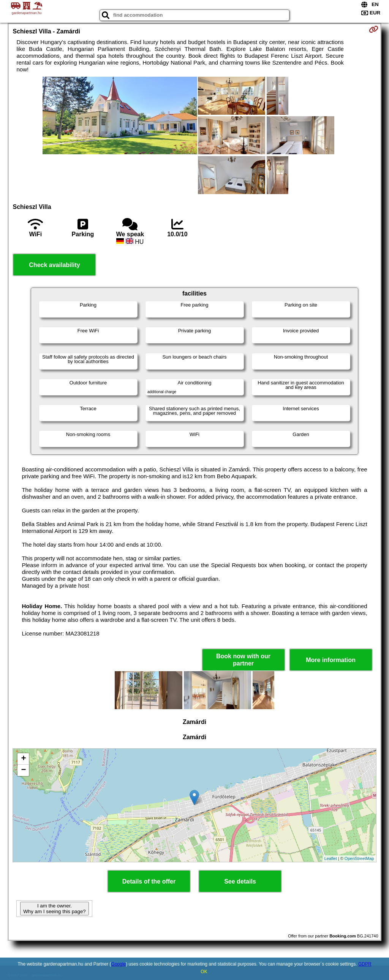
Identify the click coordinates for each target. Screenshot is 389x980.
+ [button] (23, 759)
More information (331, 660)
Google (119, 964)
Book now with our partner (243, 660)
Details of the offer (149, 881)
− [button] (23, 770)
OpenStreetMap (359, 858)
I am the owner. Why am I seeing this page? (54, 909)
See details (240, 881)
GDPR (365, 964)
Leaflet (331, 858)
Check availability (54, 265)
